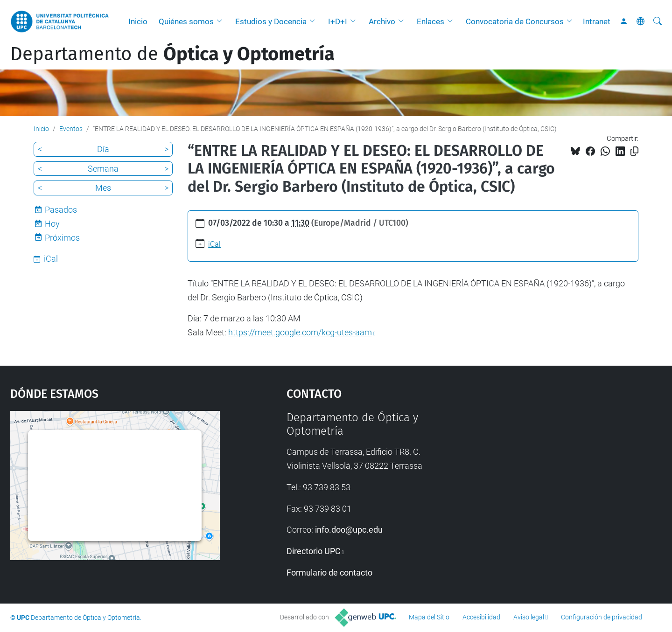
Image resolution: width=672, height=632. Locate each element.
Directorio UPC (314, 551)
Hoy (52, 224)
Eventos (71, 129)
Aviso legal (529, 617)
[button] (222, 21)
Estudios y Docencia (271, 21)
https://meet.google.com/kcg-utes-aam (300, 332)
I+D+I (338, 21)
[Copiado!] (634, 151)
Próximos (62, 238)
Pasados (61, 210)
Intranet (597, 21)
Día (103, 149)
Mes (103, 188)
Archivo (382, 21)
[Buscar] (658, 21)
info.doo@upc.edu (349, 530)
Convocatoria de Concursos (515, 21)
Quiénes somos (186, 21)
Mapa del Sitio (429, 617)
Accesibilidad (481, 617)
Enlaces (430, 21)
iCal (214, 244)
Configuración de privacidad (602, 617)
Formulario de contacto (329, 573)
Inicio (138, 21)
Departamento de (172, 54)
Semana (103, 169)
